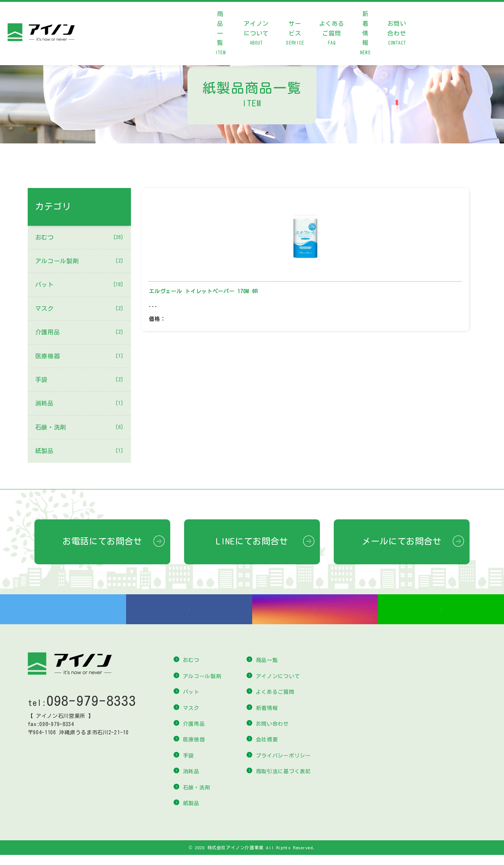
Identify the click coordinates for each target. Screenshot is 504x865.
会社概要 (267, 750)
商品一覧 (220, 34)
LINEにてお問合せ (252, 541)
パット (79, 285)
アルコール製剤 (79, 261)
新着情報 (365, 34)
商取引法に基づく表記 (283, 781)
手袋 (79, 380)
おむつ (79, 237)
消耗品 (79, 403)
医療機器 (79, 356)
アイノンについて (256, 34)
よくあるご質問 (332, 34)
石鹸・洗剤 (79, 427)
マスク (79, 309)
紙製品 (79, 451)
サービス (295, 34)
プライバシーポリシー (283, 766)
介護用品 (79, 332)
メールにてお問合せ (402, 541)
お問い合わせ (397, 34)
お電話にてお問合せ (102, 541)
